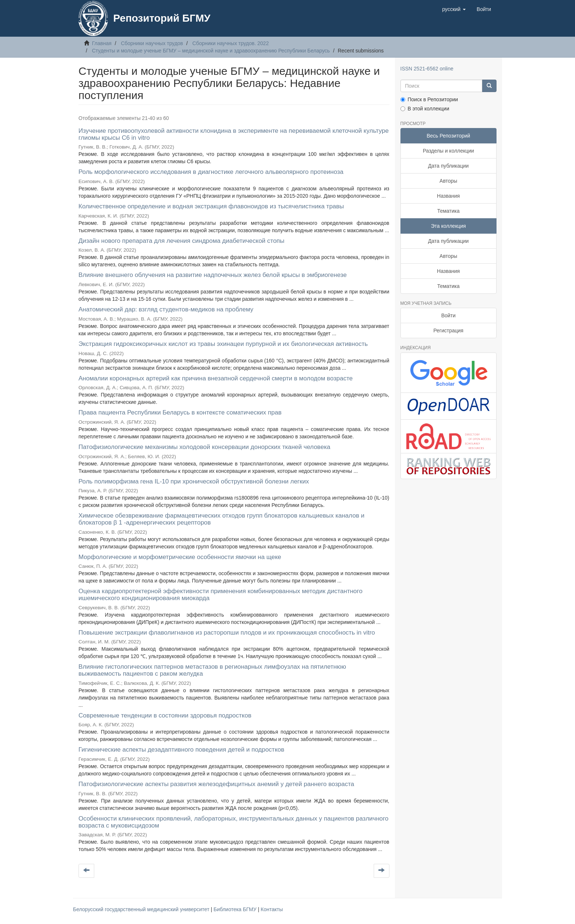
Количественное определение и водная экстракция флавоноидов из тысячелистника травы (211, 206)
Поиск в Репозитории (429, 99)
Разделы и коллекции (448, 151)
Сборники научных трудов (152, 43)
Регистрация (448, 330)
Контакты (272, 909)
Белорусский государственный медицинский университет (142, 909)
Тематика (448, 211)
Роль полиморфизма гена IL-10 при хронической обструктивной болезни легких (194, 481)
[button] (454, 9)
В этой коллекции (425, 109)
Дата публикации (448, 166)
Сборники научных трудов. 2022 (231, 43)
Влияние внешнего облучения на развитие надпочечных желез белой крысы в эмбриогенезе (213, 275)
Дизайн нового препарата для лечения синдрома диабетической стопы (182, 241)
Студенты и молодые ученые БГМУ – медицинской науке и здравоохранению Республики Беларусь (211, 51)
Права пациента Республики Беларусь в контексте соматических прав (180, 412)
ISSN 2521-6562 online (427, 69)
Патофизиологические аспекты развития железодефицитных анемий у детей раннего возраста (216, 784)
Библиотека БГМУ (236, 909)
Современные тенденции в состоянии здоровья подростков (165, 715)
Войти (448, 315)
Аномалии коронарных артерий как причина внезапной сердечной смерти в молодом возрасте (216, 378)
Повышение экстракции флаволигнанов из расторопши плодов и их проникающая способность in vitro (227, 633)
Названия (448, 196)
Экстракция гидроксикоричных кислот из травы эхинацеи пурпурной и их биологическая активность (223, 344)
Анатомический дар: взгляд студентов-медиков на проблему (166, 309)
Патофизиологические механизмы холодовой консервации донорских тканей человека (204, 447)
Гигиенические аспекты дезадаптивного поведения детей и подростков (181, 750)
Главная (102, 43)
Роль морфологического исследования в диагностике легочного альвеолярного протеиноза (211, 172)
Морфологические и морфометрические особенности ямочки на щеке (180, 557)
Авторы (448, 181)
